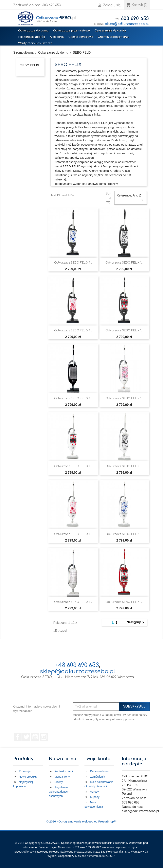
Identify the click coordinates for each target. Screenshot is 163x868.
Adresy (94, 792)
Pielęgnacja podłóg (32, 37)
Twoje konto (98, 759)
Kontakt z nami (64, 771)
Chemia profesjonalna (113, 37)
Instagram (44, 737)
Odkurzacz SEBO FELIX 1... (73, 263)
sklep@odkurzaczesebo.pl (127, 24)
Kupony (95, 797)
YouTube (35, 737)
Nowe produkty (28, 777)
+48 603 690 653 (77, 665)
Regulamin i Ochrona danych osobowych (59, 792)
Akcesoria (57, 37)
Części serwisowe (81, 37)
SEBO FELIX (30, 65)
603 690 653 (135, 18)
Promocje (25, 771)
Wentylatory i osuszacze (35, 43)
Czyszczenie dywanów (110, 31)
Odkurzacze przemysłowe (72, 31)
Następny (136, 622)
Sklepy (59, 782)
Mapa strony (62, 777)
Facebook (18, 737)
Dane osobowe (99, 771)
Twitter (26, 737)
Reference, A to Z (131, 198)
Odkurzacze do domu (33, 31)
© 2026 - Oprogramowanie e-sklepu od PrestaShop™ (81, 821)
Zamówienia (97, 777)
